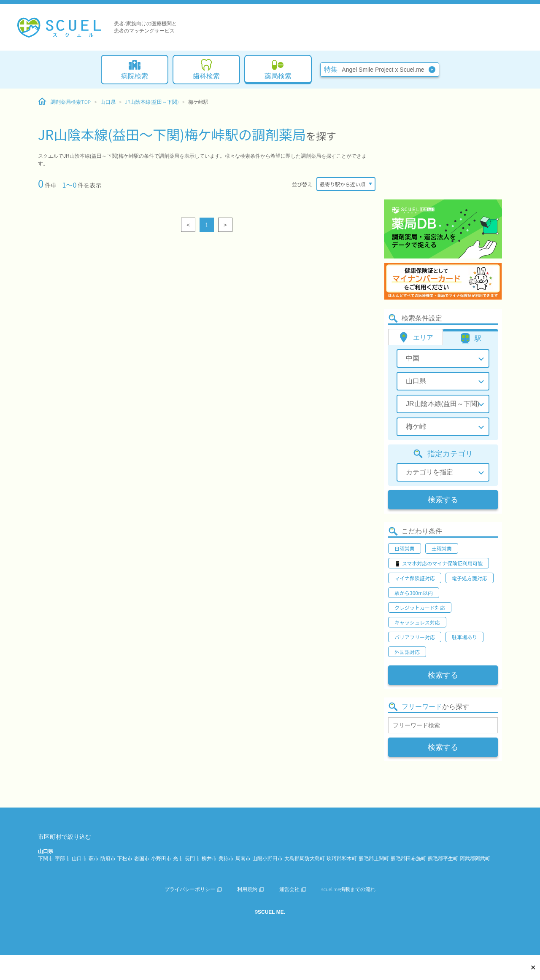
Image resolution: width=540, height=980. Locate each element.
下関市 (46, 858)
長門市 (192, 858)
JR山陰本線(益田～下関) (152, 102)
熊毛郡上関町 (374, 858)
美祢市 (226, 858)
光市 (178, 858)
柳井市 (209, 858)
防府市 (108, 858)
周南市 (243, 858)
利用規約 (251, 889)
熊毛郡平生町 (443, 858)
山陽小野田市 (267, 858)
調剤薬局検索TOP (64, 102)
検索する (443, 500)
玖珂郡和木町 (342, 858)
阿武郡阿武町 (475, 858)
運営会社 (293, 889)
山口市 (79, 858)
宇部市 (62, 858)
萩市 (94, 858)
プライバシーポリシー (193, 889)
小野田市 (161, 858)
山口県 (108, 102)
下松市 (125, 858)
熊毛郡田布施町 (408, 858)
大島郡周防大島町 (305, 858)
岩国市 (142, 858)
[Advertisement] (443, 145)
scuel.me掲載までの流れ (349, 889)
